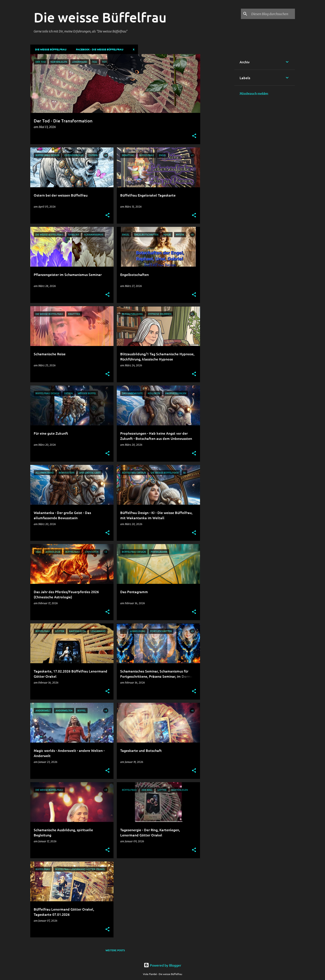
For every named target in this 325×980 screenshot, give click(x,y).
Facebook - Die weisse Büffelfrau (98, 49)
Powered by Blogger (162, 965)
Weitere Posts (115, 950)
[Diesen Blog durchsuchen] (272, 14)
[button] (194, 136)
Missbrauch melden (254, 94)
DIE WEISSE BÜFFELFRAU (49, 49)
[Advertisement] (217, 119)
